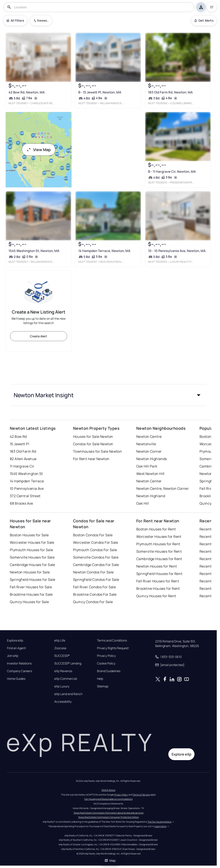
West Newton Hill (150, 474)
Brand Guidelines (109, 671)
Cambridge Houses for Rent (159, 559)
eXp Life (60, 640)
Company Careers (20, 671)
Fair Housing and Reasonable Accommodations (108, 799)
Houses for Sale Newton (93, 437)
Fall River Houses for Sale (31, 587)
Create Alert (38, 336)
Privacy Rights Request (113, 648)
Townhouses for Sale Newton (97, 451)
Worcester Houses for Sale (32, 542)
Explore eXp (15, 640)
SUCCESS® (62, 656)
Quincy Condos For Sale (93, 602)
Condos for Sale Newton (93, 444)
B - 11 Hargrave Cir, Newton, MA (172, 172)
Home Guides (16, 679)
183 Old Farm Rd (23, 451)
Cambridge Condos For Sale (96, 565)
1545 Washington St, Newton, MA (34, 251)
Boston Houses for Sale (29, 535)
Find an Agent (16, 648)
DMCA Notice (108, 790)
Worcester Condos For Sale (96, 542)
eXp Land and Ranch (68, 694)
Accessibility (63, 702)
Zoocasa (60, 648)
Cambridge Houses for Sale (32, 565)
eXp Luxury (62, 686)
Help (100, 679)
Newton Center (149, 481)
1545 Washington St (26, 474)
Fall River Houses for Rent (158, 581)
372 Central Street (25, 496)
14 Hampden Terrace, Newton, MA (104, 251)
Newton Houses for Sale (30, 572)
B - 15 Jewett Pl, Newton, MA (100, 92)
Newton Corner (149, 451)
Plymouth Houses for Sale (32, 550)
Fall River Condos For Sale (94, 587)
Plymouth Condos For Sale (95, 550)
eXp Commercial (66, 679)
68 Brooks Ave (21, 503)
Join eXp (13, 656)
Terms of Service (141, 795)
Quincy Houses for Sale (29, 602)
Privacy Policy (106, 656)
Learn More (160, 826)
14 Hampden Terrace (27, 481)
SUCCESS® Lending (68, 663)
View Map (39, 150)
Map (110, 860)
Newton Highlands (152, 459)
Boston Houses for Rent (156, 529)
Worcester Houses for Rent (159, 537)
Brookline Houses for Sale (31, 594)
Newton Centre (149, 437)
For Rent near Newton (91, 459)
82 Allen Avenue (23, 459)
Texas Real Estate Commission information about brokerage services (108, 813)
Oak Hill (143, 503)
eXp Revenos (63, 671)
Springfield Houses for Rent (159, 574)
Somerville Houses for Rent (159, 551)
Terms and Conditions (112, 640)
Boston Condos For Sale (93, 535)
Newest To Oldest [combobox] (43, 20)
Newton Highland (151, 496)
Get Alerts (204, 20)
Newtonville (146, 444)
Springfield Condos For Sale (96, 580)
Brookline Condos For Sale (95, 594)
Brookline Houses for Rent (158, 588)
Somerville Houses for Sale (32, 557)
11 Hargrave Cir (22, 466)
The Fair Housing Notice (159, 822)
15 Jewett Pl (20, 444)
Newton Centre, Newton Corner (163, 488)
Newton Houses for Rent (157, 566)
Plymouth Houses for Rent (158, 544)
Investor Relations (19, 663)
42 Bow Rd (18, 437)
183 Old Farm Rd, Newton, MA (170, 92)
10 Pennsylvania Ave (27, 488)
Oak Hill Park (147, 466)
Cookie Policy (106, 663)
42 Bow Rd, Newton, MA (27, 92)
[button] (108, 395)
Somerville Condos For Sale (96, 557)
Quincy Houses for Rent (156, 596)
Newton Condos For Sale (93, 572)
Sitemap (103, 686)
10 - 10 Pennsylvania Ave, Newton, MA (177, 251)
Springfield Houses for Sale (33, 580)
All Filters (15, 20)
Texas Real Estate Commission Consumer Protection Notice (108, 817)
